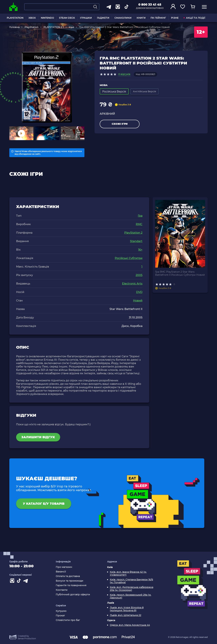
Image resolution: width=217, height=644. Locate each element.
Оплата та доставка (68, 576)
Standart (136, 241)
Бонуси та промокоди (70, 581)
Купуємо (61, 611)
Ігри (71, 27)
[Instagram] (13, 581)
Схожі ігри (120, 124)
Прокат (60, 616)
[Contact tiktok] (19, 581)
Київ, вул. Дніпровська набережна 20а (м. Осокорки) (132, 589)
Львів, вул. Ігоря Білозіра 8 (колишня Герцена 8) (127, 609)
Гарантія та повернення (71, 585)
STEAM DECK (67, 18)
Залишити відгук (38, 437)
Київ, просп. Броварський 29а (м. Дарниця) (131, 596)
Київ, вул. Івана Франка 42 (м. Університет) (128, 573)
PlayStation (32, 27)
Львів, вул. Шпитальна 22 (126, 615)
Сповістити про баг (68, 620)
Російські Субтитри (129, 258)
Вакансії (61, 572)
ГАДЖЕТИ (103, 18)
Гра (140, 216)
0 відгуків (124, 74)
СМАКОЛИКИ (123, 18)
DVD (139, 292)
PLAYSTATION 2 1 (54, 27)
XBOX (32, 18)
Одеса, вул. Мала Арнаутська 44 (130, 625)
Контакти (62, 590)
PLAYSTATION (15, 18)
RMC (139, 224)
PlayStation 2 (133, 233)
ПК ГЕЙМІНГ (158, 18)
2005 (139, 275)
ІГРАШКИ (86, 18)
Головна (14, 27)
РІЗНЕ (175, 18)
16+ (140, 250)
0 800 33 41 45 (150, 5)
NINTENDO (47, 18)
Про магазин (64, 567)
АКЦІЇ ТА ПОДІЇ (194, 18)
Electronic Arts (132, 284)
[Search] (95, 7)
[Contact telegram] (26, 581)
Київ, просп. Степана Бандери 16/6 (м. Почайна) (131, 581)
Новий (138, 301)
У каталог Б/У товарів (44, 504)
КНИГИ (141, 18)
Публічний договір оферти (73, 595)
